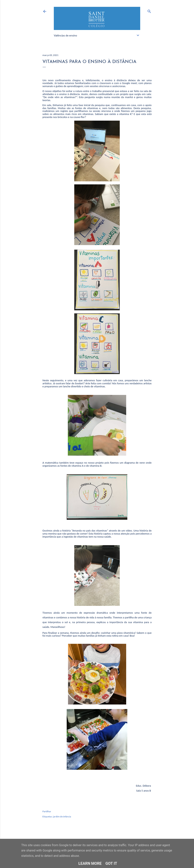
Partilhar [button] (47, 811)
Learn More (90, 863)
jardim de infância (62, 817)
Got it (111, 863)
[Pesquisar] (149, 11)
